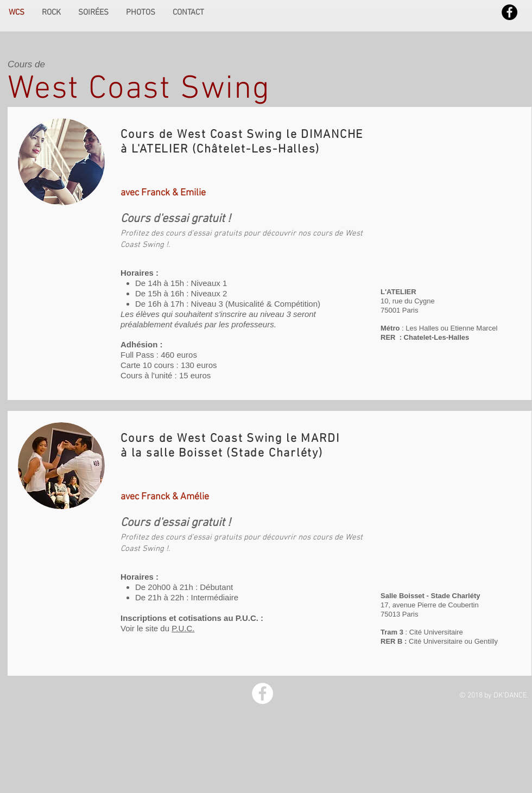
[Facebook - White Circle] (262, 693)
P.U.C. (183, 628)
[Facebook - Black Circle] (509, 12)
